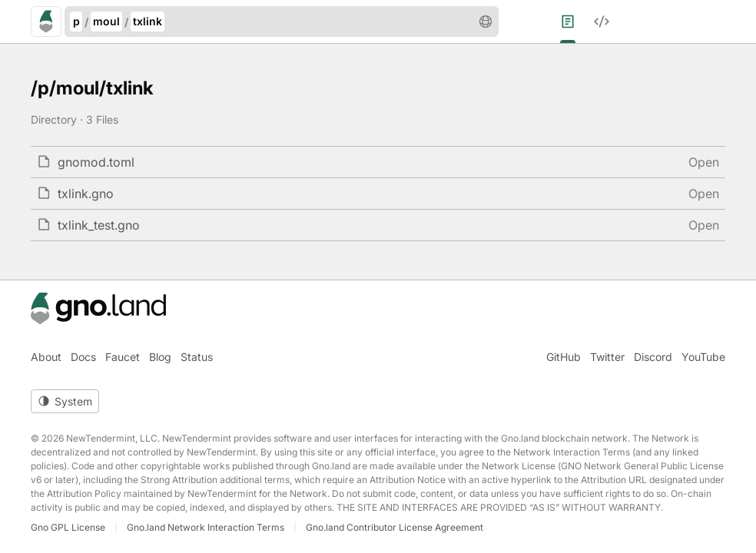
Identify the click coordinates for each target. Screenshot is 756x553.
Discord (653, 357)
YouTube (703, 357)
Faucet (123, 357)
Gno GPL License (68, 527)
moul (106, 21)
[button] (486, 22)
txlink (148, 21)
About (46, 357)
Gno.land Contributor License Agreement (395, 527)
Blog (160, 357)
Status (197, 357)
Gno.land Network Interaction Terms (206, 527)
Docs (83, 357)
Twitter (607, 357)
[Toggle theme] (65, 401)
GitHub (564, 357)
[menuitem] (577, 22)
